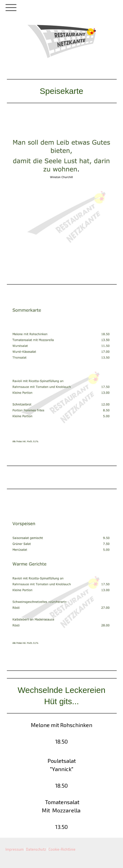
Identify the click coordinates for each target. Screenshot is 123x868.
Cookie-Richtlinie (62, 849)
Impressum (15, 849)
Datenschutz (36, 849)
